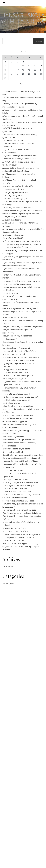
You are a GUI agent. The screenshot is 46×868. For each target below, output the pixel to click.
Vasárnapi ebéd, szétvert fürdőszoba (18, 537)
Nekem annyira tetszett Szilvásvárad (18, 415)
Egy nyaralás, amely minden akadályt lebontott (22, 244)
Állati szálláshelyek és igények (15, 198)
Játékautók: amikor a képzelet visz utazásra (21, 357)
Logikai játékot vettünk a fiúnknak (16, 394)
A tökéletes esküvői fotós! (13, 189)
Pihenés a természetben (13, 470)
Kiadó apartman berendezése (15, 372)
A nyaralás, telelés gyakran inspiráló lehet (20, 156)
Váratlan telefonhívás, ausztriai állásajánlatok (21, 534)
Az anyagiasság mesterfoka (14, 217)
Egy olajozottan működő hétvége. (17, 247)
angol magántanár (25, 672)
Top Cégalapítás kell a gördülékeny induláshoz (22, 513)
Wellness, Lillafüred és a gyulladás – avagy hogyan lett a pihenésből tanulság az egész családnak (21, 546)
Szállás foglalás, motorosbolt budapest (19, 485)
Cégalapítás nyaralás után (13, 238)
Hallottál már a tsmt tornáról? (15, 317)
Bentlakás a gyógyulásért (13, 235)
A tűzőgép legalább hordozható (16, 192)
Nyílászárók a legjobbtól (13, 452)
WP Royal (33, 863)
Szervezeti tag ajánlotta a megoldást (18, 501)
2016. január (8, 567)
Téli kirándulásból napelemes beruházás (19, 510)
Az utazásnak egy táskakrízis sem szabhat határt (23, 229)
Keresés (38, 41)
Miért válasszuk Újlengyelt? (14, 403)
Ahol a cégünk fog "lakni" (13, 195)
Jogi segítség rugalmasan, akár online (18, 363)
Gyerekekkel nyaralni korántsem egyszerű (20, 308)
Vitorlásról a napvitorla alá (13, 540)
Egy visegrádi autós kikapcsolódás (17, 284)
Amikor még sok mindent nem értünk (18, 208)
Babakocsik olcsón (10, 232)
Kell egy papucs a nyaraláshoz (15, 369)
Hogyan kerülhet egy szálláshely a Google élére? (23, 327)
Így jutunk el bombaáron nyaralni (16, 348)
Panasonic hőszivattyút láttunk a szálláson (20, 461)
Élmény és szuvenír (11, 293)
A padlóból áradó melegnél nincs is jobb (19, 159)
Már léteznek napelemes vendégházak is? (20, 397)
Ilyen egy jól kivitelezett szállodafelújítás (20, 351)
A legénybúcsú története (13, 140)
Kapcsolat (7, 366)
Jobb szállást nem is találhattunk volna (18, 360)
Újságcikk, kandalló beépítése (15, 528)
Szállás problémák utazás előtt (15, 488)
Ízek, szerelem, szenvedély (14, 354)
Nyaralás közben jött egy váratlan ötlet (19, 440)
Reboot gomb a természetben (15, 479)
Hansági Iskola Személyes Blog (23, 18)
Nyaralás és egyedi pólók (13, 437)
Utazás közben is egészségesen (16, 531)
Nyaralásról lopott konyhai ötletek (17, 449)
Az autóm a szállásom (12, 220)
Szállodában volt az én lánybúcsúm (17, 492)
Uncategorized (9, 583)
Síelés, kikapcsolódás (11, 830)
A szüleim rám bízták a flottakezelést (18, 186)
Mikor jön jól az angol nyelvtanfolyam (18, 406)
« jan (22, 83)
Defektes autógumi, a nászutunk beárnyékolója (22, 241)
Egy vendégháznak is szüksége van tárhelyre (21, 281)
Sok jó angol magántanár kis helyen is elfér (20, 482)
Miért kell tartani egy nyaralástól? (16, 400)
